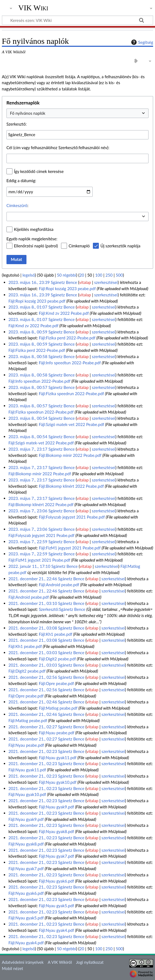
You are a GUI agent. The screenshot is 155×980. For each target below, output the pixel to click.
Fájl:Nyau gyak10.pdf (58, 782)
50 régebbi (67, 275)
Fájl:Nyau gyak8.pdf (56, 831)
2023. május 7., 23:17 (28, 449)
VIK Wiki (33, 8)
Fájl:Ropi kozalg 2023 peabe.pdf (67, 289)
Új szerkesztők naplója (120, 246)
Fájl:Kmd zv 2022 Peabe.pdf (64, 313)
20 (82, 275)
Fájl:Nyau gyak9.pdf (56, 807)
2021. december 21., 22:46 (33, 579)
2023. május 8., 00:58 (28, 356)
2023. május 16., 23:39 (29, 282)
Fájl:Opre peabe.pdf (56, 683)
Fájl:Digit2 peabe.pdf (57, 659)
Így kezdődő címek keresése (39, 171)
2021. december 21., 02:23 (33, 751)
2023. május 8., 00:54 (28, 418)
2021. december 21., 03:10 (33, 603)
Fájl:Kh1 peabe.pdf (56, 634)
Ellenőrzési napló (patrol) (36, 246)
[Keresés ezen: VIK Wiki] (77, 20)
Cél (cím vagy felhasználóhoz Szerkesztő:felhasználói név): (58, 148)
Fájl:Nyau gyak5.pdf (56, 906)
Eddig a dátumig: (21, 181)
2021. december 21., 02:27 (33, 727)
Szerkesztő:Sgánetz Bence (62, 609)
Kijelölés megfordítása (34, 229)
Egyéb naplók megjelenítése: (32, 239)
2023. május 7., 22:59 (28, 542)
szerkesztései (106, 282)
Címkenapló (79, 246)
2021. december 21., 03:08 (33, 628)
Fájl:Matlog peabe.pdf (58, 708)
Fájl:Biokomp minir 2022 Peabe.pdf (70, 455)
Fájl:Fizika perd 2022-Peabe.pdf (67, 338)
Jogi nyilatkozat (90, 962)
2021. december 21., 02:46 (33, 702)
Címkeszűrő (17, 205)
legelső (29, 275)
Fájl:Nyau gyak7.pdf (56, 856)
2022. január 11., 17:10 (29, 566)
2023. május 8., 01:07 (28, 307)
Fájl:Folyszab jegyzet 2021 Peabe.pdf (72, 517)
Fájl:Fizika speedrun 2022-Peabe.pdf (71, 394)
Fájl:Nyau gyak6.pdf (56, 881)
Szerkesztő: (17, 124)
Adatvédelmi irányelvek (23, 962)
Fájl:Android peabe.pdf (59, 585)
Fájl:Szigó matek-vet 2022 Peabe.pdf (72, 424)
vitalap (85, 282)
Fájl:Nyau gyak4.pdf (56, 930)
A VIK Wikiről (60, 962)
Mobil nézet (13, 968)
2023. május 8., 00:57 (28, 387)
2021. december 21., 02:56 (33, 677)
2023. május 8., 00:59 (28, 332)
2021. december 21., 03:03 (33, 653)
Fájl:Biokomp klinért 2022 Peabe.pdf (71, 486)
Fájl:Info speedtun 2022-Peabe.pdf (70, 363)
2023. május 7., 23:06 (28, 511)
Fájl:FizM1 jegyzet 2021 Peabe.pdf (70, 548)
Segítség (141, 42)
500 (119, 275)
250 (109, 275)
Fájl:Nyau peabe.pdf (57, 733)
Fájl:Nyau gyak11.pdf (58, 758)
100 (99, 275)
